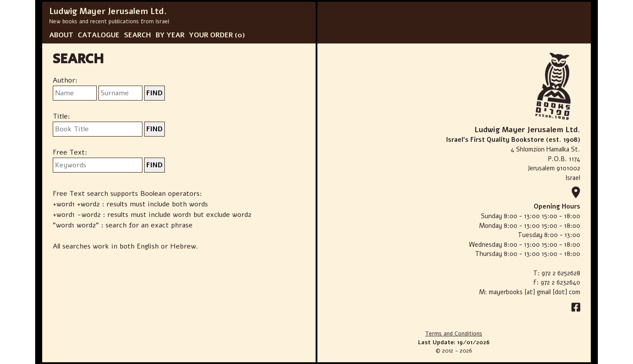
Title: (61, 116)
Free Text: (70, 152)
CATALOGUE (99, 35)
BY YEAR (170, 35)
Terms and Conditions (454, 334)
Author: (65, 80)
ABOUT (61, 35)
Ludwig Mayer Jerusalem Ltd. (108, 11)
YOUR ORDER (211, 35)
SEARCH (138, 35)
